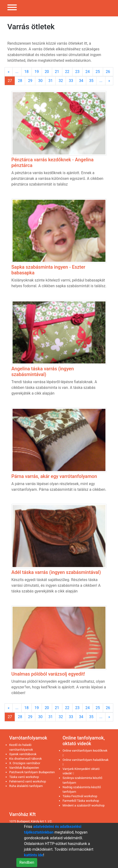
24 (88, 72)
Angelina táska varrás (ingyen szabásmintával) (43, 372)
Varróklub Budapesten (24, 768)
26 (108, 72)
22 (67, 72)
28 (20, 81)
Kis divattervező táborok (25, 759)
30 (40, 81)
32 (61, 81)
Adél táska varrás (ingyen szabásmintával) (56, 572)
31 (50, 81)
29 (30, 81)
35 (91, 81)
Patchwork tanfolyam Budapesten (32, 772)
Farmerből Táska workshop (81, 801)
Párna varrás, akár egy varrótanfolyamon (54, 476)
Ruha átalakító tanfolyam (26, 786)
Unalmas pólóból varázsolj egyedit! (48, 674)
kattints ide (34, 855)
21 (57, 72)
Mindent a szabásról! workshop (84, 805)
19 (37, 72)
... (17, 72)
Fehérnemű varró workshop (28, 781)
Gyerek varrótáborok (23, 754)
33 (71, 81)
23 (77, 72)
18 (27, 72)
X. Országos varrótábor (25, 763)
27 (10, 81)
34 (81, 81)
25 (98, 72)
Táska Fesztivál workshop (80, 796)
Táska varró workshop (24, 777)
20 (47, 72)
